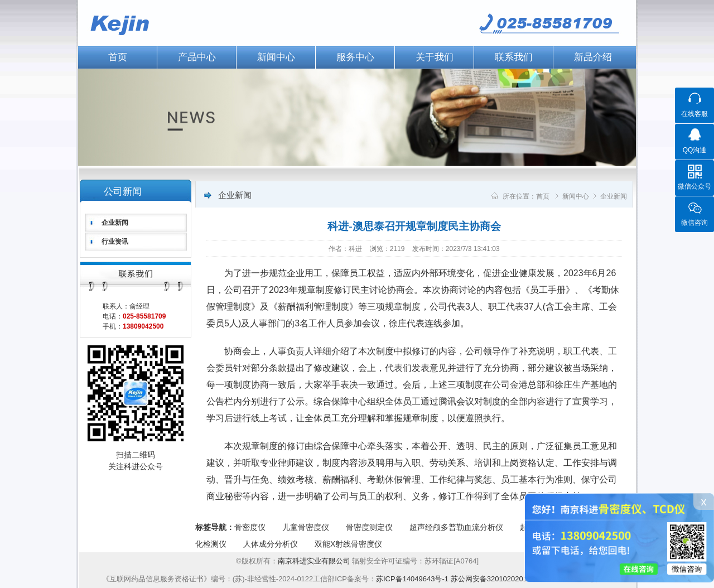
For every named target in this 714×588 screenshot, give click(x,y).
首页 (118, 57)
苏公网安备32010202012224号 (501, 579)
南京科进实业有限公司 (315, 561)
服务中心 (355, 57)
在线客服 (694, 114)
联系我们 (514, 57)
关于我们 (435, 57)
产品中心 (197, 57)
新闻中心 (276, 57)
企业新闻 (115, 223)
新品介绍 (593, 57)
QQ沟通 (695, 150)
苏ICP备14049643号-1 (412, 579)
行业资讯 (115, 242)
